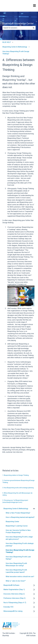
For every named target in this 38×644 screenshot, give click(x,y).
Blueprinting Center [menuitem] (12, 522)
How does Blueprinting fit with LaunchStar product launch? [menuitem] (16, 571)
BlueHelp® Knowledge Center (18, 24)
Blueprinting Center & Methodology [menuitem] (16, 509)
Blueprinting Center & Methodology (15, 47)
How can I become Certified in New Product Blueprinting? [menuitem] (18, 531)
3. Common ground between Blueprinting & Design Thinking (18, 481)
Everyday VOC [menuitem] (8, 607)
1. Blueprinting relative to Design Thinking (16, 475)
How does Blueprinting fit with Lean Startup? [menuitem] (18, 558)
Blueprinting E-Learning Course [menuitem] (17, 526)
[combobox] (17, 28)
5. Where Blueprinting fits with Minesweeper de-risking (18, 494)
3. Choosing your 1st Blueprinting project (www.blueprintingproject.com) (15, 501)
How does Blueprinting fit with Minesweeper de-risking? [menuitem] (16, 564)
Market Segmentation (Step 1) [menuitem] (14, 589)
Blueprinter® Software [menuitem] (11, 585)
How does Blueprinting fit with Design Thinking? (16, 53)
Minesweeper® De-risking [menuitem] (13, 611)
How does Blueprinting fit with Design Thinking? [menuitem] (20, 551)
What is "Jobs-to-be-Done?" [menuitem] (16, 581)
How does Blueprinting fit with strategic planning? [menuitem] (20, 545)
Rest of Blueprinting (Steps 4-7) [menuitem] (15, 603)
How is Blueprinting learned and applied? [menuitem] (20, 517)
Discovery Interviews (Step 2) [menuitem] (14, 594)
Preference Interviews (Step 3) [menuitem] (14, 598)
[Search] (34, 28)
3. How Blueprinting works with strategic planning (18, 488)
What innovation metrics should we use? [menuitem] (20, 577)
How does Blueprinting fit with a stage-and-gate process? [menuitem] (19, 538)
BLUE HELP (7, 42)
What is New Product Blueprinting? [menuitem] (18, 513)
